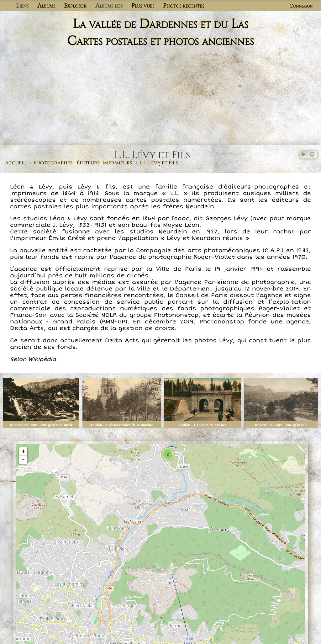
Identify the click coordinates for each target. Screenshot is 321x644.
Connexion (301, 6)
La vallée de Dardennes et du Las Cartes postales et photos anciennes (160, 33)
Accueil (16, 163)
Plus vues (143, 6)
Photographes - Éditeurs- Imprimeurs (83, 163)
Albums (46, 6)
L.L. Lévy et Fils (159, 163)
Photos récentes (184, 6)
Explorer (75, 6)
